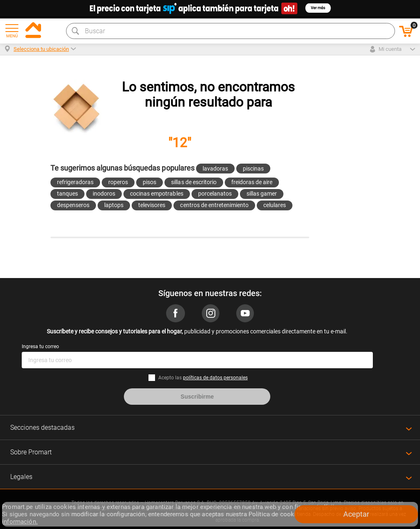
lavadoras (215, 169)
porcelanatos (215, 194)
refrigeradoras (75, 182)
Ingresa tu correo (40, 347)
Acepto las (203, 378)
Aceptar (356, 514)
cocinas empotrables (156, 194)
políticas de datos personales (215, 378)
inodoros (104, 194)
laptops (114, 205)
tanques (67, 194)
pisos (150, 182)
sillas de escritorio (194, 182)
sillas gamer (262, 194)
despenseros (73, 205)
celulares (275, 205)
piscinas (253, 169)
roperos (118, 182)
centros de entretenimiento (214, 205)
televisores (152, 205)
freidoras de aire (252, 182)
